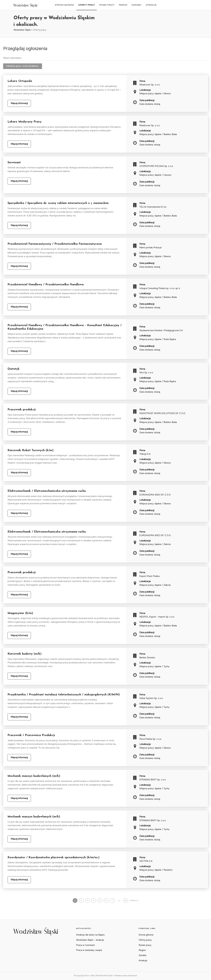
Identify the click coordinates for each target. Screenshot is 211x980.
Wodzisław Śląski (22, 30)
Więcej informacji (19, 103)
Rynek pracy (107, 5)
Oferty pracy (87, 5)
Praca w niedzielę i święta (89, 950)
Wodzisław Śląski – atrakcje (90, 940)
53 (126, 900)
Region (123, 5)
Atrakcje (151, 5)
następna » (134, 900)
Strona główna (64, 5)
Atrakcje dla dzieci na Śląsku (90, 935)
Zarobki (136, 5)
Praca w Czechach (85, 945)
